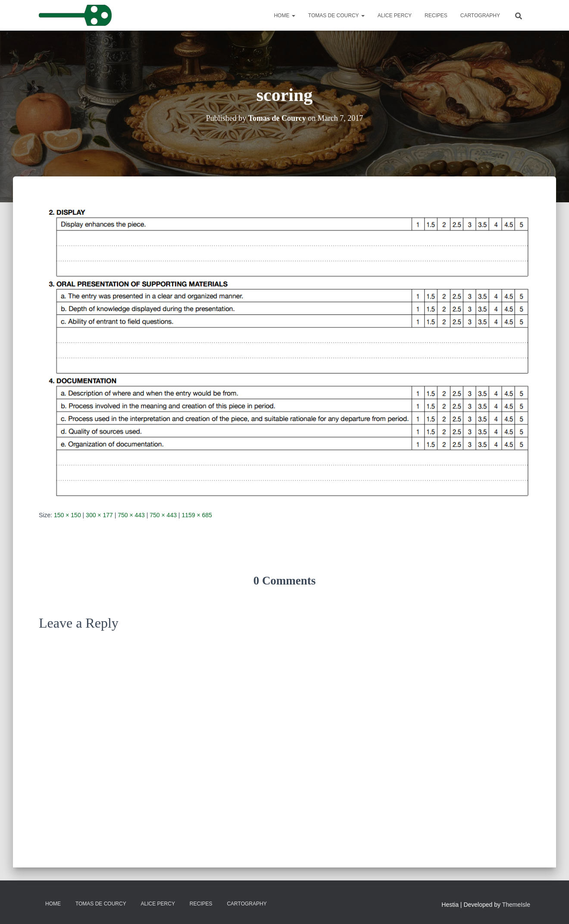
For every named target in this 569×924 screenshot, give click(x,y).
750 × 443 (131, 515)
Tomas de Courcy (336, 16)
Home (284, 16)
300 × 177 (99, 515)
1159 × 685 (197, 515)
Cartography (480, 16)
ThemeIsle (516, 905)
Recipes (436, 16)
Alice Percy (395, 16)
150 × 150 (67, 515)
